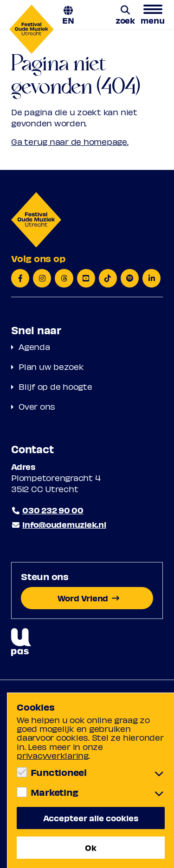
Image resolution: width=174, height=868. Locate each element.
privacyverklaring (53, 755)
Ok (91, 847)
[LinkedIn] (151, 278)
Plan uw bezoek (51, 366)
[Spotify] (130, 278)
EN (68, 20)
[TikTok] (108, 278)
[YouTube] (86, 278)
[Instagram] (42, 278)
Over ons (37, 406)
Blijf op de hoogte (55, 386)
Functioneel (59, 772)
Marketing (55, 792)
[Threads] (64, 278)
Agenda (34, 347)
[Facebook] (20, 278)
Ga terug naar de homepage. (70, 141)
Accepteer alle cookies (91, 818)
